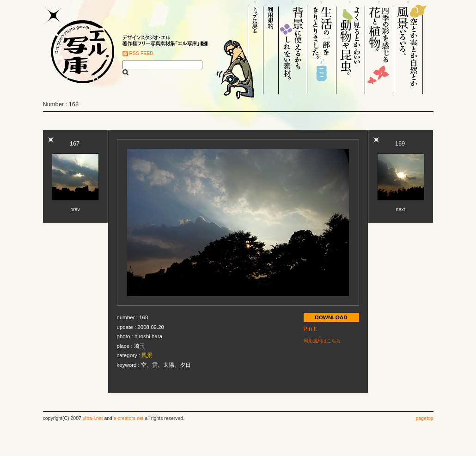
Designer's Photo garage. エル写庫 (80, 47)
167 (75, 143)
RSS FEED (141, 53)
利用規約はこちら (322, 341)
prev (75, 210)
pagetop (425, 418)
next (401, 210)
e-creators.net (129, 418)
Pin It (310, 329)
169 (400, 143)
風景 (147, 355)
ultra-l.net (93, 418)
